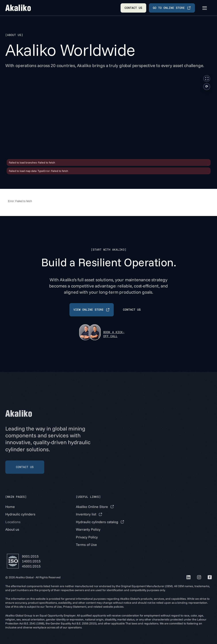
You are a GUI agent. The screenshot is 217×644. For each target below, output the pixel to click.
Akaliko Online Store (92, 512)
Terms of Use (86, 550)
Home (10, 512)
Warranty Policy (88, 535)
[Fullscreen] (207, 79)
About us (12, 535)
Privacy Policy (87, 542)
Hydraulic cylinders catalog (97, 527)
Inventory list (86, 519)
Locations (13, 527)
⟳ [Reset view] (207, 86)
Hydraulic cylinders (20, 519)
